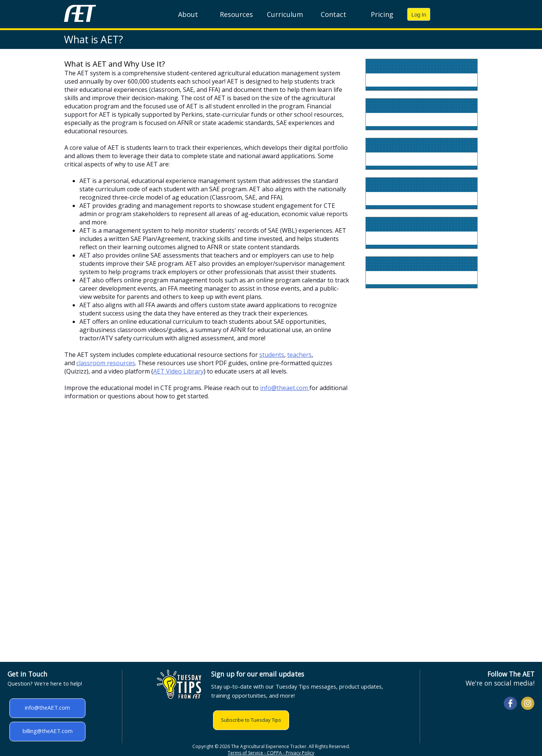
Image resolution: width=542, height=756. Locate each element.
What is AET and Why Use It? (115, 64)
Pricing (382, 14)
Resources (236, 14)
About (188, 14)
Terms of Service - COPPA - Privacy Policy (271, 753)
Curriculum (285, 14)
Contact (333, 14)
